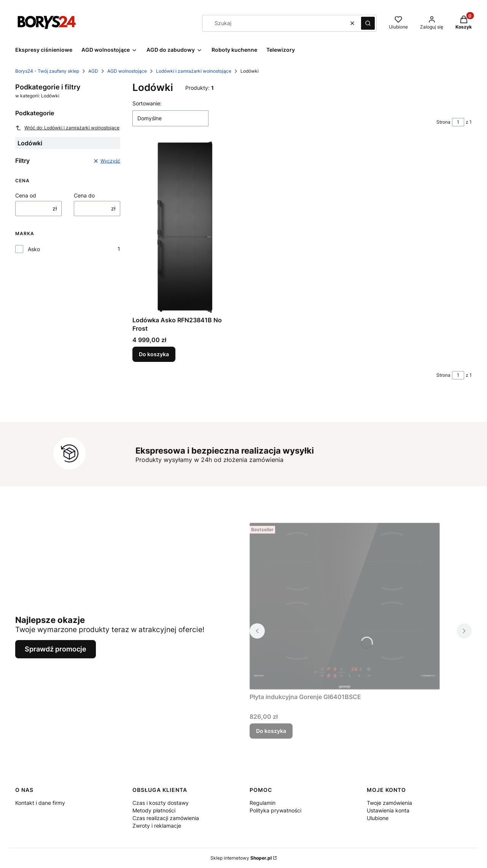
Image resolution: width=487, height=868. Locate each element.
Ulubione (378, 818)
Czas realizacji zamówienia (166, 818)
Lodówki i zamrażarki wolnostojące (194, 71)
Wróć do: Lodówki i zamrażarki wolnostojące (67, 128)
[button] (368, 23)
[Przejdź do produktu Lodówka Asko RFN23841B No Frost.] (185, 227)
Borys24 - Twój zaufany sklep (47, 71)
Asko (34, 249)
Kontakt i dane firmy (40, 803)
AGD (93, 71)
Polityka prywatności (275, 810)
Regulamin (263, 803)
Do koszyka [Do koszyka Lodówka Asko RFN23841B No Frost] (154, 354)
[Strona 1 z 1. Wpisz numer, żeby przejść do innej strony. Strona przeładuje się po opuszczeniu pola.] (458, 122)
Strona (443, 122)
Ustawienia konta (388, 810)
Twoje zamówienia (389, 803)
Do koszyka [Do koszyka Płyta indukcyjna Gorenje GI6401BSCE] (271, 731)
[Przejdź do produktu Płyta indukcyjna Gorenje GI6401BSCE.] (345, 606)
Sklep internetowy (241, 858)
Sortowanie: (147, 103)
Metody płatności (154, 810)
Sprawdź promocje (56, 649)
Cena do (84, 195)
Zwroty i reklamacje (157, 826)
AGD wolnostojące (127, 71)
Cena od (26, 195)
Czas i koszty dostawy (161, 803)
